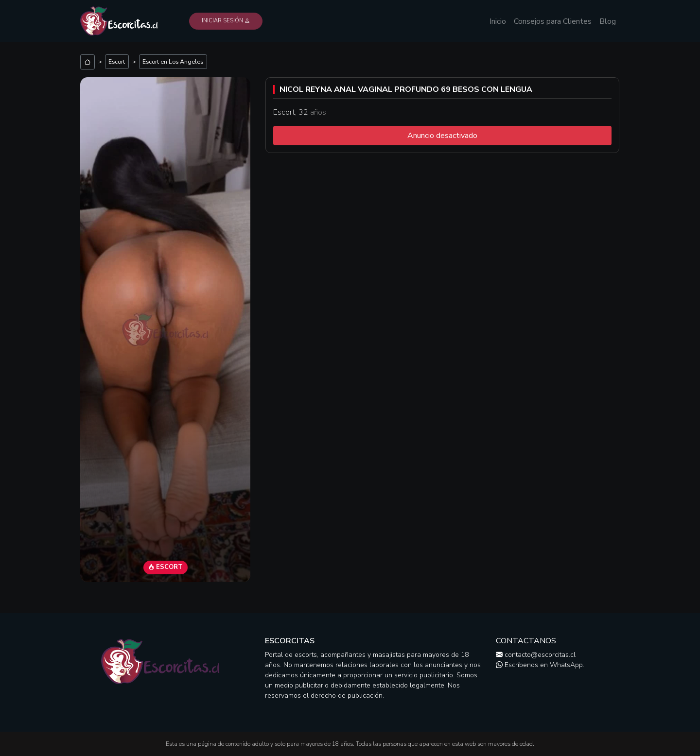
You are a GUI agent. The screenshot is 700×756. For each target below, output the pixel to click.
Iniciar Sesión (226, 21)
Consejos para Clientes (553, 21)
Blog (608, 21)
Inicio (498, 21)
